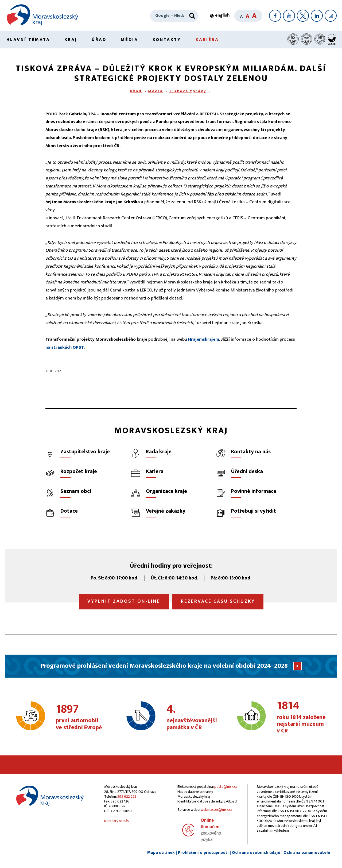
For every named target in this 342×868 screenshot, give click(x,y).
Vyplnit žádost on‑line (124, 601)
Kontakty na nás (116, 821)
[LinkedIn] (317, 16)
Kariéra (207, 40)
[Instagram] (331, 16)
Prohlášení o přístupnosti (203, 853)
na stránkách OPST (65, 347)
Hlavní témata (28, 40)
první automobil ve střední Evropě (81, 717)
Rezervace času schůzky (218, 601)
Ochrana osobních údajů (256, 853)
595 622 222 (127, 796)
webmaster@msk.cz (217, 810)
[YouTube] (289, 16)
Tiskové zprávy (188, 91)
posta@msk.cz (226, 787)
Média (129, 40)
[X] (303, 16)
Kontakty (167, 40)
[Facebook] (275, 16)
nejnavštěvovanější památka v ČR (192, 717)
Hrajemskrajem (204, 339)
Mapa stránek (161, 853)
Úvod (136, 91)
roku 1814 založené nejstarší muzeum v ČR (302, 717)
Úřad (99, 40)
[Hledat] (192, 16)
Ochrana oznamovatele (307, 853)
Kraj (71, 40)
